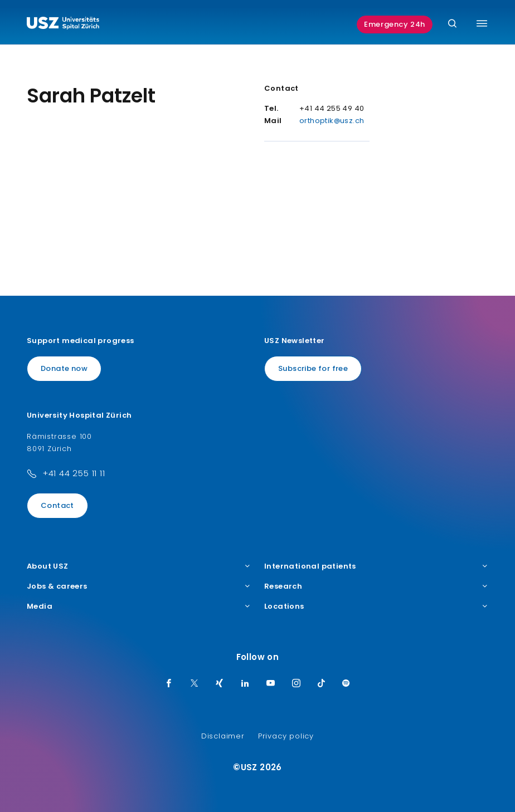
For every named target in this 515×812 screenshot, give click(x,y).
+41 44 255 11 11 (74, 473)
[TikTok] (322, 684)
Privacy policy (286, 736)
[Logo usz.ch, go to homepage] (63, 25)
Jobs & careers (139, 586)
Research (376, 586)
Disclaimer (223, 736)
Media (139, 606)
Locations (376, 606)
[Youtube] (271, 684)
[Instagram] (297, 684)
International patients (376, 566)
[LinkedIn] (245, 684)
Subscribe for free (313, 368)
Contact (57, 505)
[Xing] (220, 684)
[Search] (452, 24)
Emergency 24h (395, 24)
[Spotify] (346, 684)
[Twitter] (195, 684)
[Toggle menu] (482, 23)
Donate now (64, 368)
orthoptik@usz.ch (332, 121)
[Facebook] (169, 684)
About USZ (139, 566)
